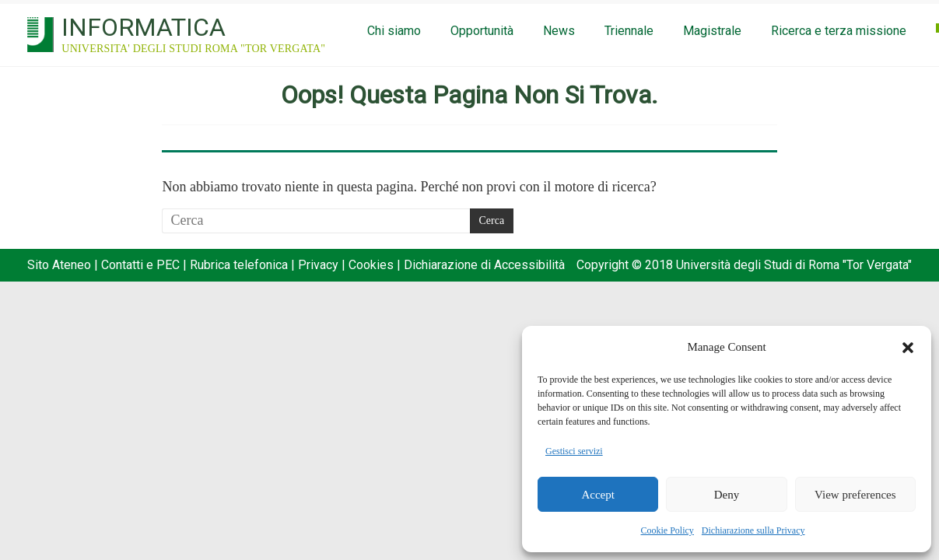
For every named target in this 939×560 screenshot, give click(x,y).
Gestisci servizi (574, 451)
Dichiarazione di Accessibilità (484, 265)
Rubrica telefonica (239, 265)
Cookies (371, 265)
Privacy (318, 265)
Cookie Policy (667, 530)
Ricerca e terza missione (839, 31)
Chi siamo (394, 31)
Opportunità (482, 31)
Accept (597, 495)
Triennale (629, 31)
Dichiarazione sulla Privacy (753, 530)
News (559, 31)
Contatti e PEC (140, 265)
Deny (727, 495)
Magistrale (712, 31)
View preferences (855, 495)
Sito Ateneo (59, 265)
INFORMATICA (144, 27)
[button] (908, 348)
